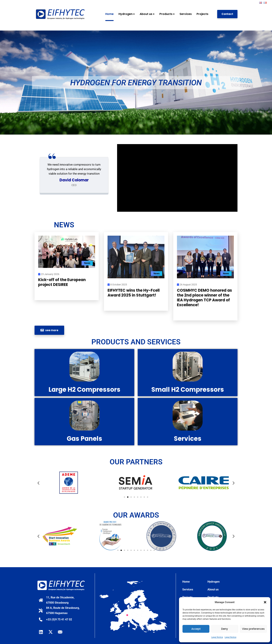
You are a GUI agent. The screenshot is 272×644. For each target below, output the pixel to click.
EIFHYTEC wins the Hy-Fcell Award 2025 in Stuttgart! (134, 293)
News (87, 263)
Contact (227, 14)
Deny (225, 629)
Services (188, 589)
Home (186, 582)
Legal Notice (217, 637)
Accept (196, 629)
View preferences (253, 629)
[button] (265, 602)
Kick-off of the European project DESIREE (62, 282)
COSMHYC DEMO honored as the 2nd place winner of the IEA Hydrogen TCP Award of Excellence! (204, 298)
